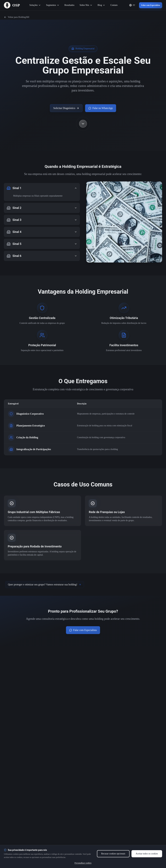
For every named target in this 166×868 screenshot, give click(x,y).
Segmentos (53, 5)
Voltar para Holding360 (17, 17)
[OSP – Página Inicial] (12, 5)
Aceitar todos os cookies (147, 854)
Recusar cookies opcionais (113, 854)
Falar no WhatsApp (101, 108)
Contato (114, 5)
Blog (101, 5)
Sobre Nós (86, 5)
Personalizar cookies (83, 863)
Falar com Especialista (151, 5)
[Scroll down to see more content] (83, 124)
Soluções (35, 5)
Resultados (69, 5)
